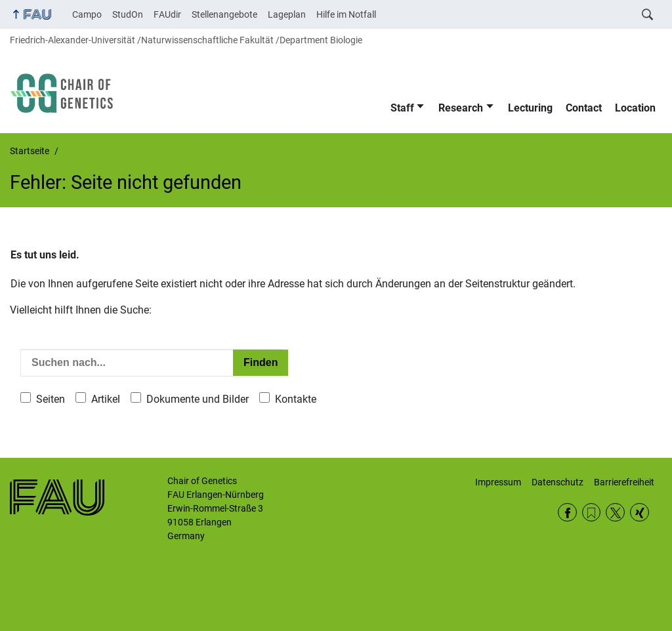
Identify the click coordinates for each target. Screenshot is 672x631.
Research (461, 108)
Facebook (567, 513)
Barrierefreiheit (624, 482)
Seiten (51, 399)
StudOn (128, 14)
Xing (640, 513)
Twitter (615, 513)
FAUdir (167, 14)
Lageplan (287, 14)
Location (635, 108)
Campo (87, 14)
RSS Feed (592, 513)
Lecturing (530, 108)
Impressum (498, 482)
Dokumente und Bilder (198, 399)
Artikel (106, 399)
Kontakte (296, 399)
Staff (402, 108)
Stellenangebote (224, 14)
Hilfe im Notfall (346, 14)
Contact (584, 108)
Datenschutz (557, 482)
